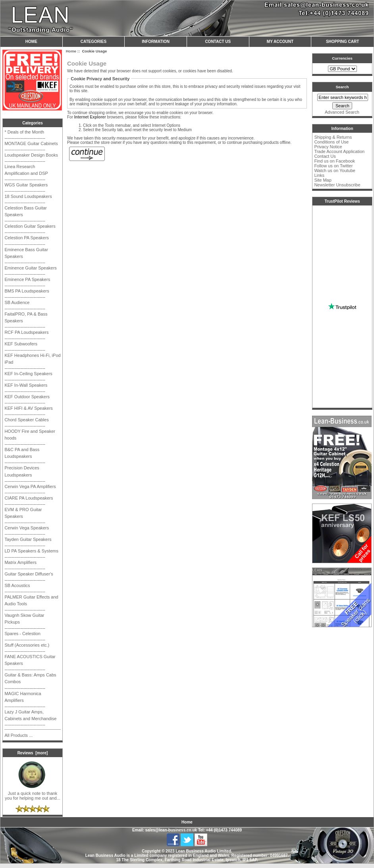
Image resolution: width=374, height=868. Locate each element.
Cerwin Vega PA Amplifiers (30, 486)
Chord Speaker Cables (26, 420)
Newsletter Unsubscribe (337, 185)
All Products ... (18, 735)
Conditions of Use (331, 142)
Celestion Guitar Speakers (30, 226)
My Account (280, 42)
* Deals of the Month (24, 132)
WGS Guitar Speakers (26, 185)
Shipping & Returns (333, 137)
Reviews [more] (33, 753)
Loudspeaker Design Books (31, 155)
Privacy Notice (328, 147)
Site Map (323, 180)
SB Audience (17, 302)
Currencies (342, 58)
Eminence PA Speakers (27, 279)
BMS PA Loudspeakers (27, 291)
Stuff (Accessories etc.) (27, 645)
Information (156, 42)
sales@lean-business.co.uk (171, 830)
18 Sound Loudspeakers (28, 196)
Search (342, 87)
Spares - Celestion (22, 634)
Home (31, 42)
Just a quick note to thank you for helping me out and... (32, 794)
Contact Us (218, 42)
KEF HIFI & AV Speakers (28, 408)
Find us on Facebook (334, 161)
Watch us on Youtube (335, 170)
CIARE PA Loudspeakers (29, 498)
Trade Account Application (339, 151)
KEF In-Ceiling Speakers (28, 374)
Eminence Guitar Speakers (30, 268)
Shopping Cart (342, 42)
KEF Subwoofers (21, 344)
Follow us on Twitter (333, 166)
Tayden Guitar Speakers (28, 539)
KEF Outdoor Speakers (27, 397)
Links (319, 175)
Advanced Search (342, 112)
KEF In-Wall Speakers (26, 385)
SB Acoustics (17, 585)
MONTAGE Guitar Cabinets (31, 143)
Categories (93, 42)
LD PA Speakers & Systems (31, 551)
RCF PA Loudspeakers (26, 332)
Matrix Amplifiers (20, 562)
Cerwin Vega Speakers (27, 528)
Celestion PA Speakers (27, 238)
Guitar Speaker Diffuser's (29, 574)
